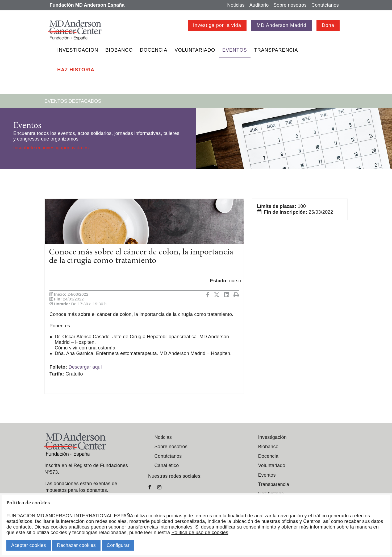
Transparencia (276, 50)
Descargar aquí (85, 367)
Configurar (118, 545)
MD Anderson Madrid (282, 25)
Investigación (272, 437)
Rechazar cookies (76, 545)
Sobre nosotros (290, 5)
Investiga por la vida (217, 25)
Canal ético (166, 465)
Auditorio (259, 5)
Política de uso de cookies (200, 533)
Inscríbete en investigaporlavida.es (51, 148)
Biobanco (119, 50)
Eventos (235, 50)
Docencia (154, 50)
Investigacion (78, 50)
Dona (328, 25)
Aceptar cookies (29, 545)
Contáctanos (325, 5)
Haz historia (76, 70)
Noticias (236, 5)
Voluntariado (195, 50)
